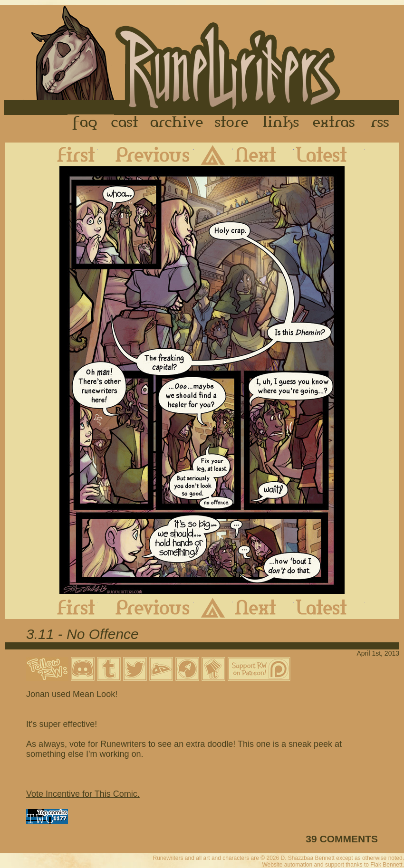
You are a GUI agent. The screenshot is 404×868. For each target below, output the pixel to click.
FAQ (86, 123)
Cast (125, 123)
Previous (146, 154)
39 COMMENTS (342, 839)
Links (281, 123)
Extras (336, 123)
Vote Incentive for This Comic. (83, 794)
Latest (329, 154)
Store (231, 123)
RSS (383, 123)
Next (263, 154)
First (68, 154)
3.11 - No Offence (82, 634)
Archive (177, 123)
